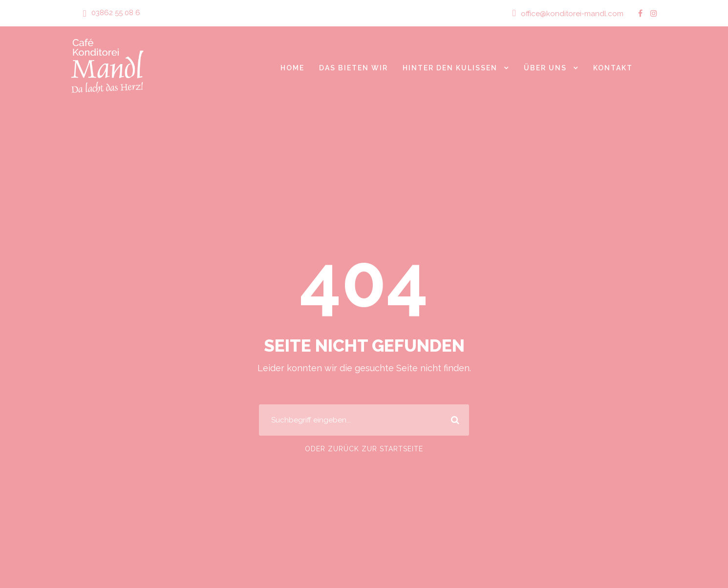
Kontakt (613, 67)
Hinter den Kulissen (448, 67)
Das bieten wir (350, 67)
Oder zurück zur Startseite (364, 449)
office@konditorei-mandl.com (576, 13)
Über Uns (545, 67)
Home (288, 67)
